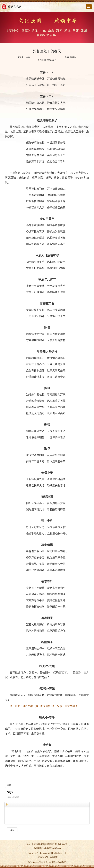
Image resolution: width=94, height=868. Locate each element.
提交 (12, 830)
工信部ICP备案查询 (58, 862)
